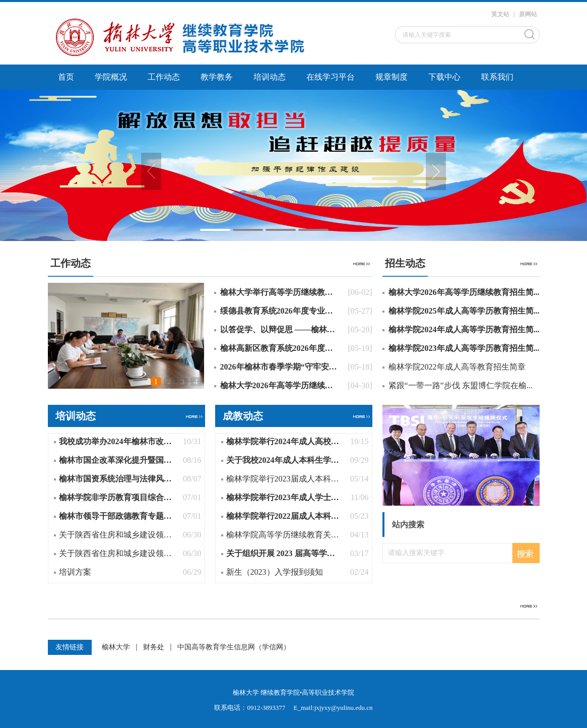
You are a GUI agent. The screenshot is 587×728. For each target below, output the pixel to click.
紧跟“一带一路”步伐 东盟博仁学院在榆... (461, 385)
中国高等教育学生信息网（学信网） (234, 647)
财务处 (154, 647)
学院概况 (111, 77)
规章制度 (392, 77)
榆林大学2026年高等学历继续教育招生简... (464, 292)
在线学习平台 (331, 77)
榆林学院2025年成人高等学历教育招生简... (464, 311)
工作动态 (164, 77)
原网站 (528, 14)
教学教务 (217, 77)
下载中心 (444, 77)
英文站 (500, 14)
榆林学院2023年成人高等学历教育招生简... (464, 348)
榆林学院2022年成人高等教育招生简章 (457, 367)
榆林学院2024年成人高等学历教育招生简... (464, 329)
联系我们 (497, 77)
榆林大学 (116, 647)
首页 (66, 77)
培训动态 (270, 77)
